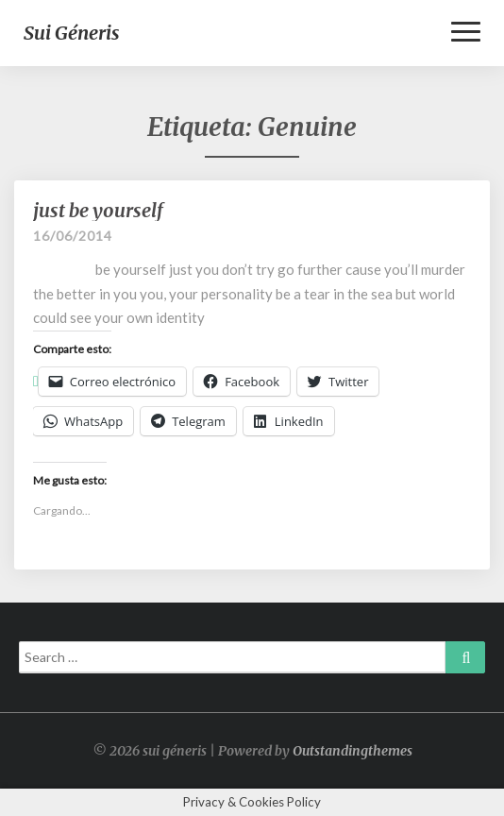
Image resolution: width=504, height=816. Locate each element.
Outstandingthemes (353, 751)
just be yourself (98, 210)
